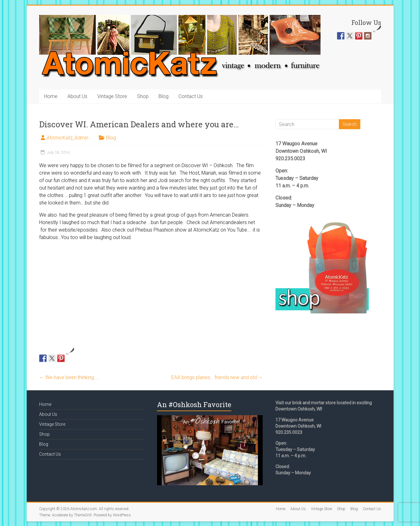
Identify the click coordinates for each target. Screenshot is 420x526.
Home (51, 96)
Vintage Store (112, 96)
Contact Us (191, 96)
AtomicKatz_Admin (67, 138)
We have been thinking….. (69, 377)
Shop (143, 96)
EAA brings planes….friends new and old (217, 377)
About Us (77, 96)
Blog (164, 96)
